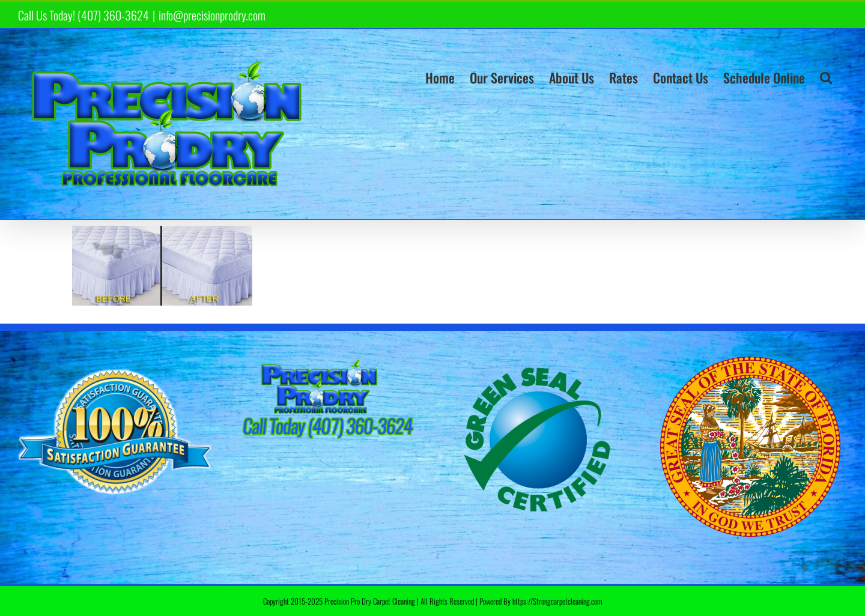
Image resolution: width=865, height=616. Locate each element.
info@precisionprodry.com (212, 15)
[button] (826, 77)
